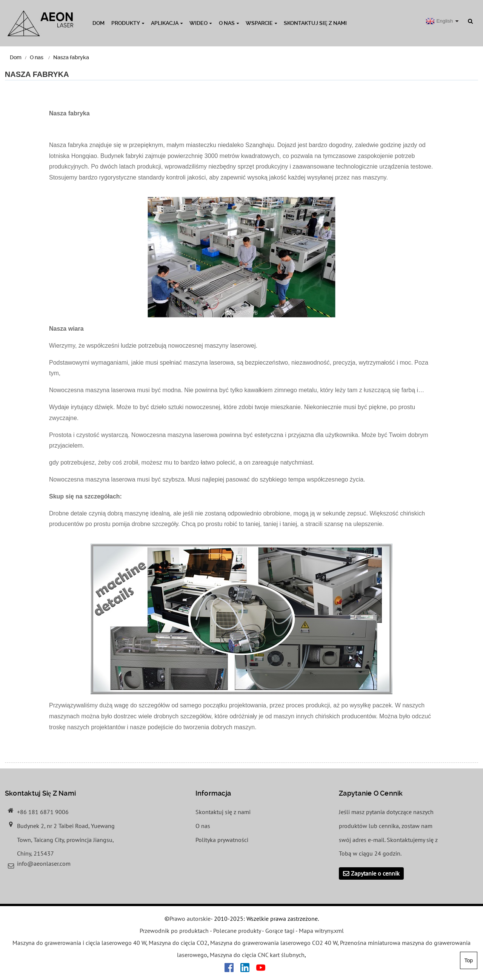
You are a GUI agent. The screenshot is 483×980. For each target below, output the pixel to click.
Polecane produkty (237, 931)
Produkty (128, 23)
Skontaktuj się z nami (315, 23)
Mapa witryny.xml (321, 931)
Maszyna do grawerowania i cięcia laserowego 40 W (79, 943)
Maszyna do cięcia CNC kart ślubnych (257, 955)
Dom (98, 23)
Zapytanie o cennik (375, 873)
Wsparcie (261, 23)
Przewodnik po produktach (174, 931)
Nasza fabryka (71, 57)
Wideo (201, 23)
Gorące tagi (280, 931)
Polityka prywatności (222, 840)
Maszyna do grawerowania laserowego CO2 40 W (274, 943)
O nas (229, 23)
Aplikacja (167, 23)
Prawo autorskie (190, 919)
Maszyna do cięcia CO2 (178, 943)
